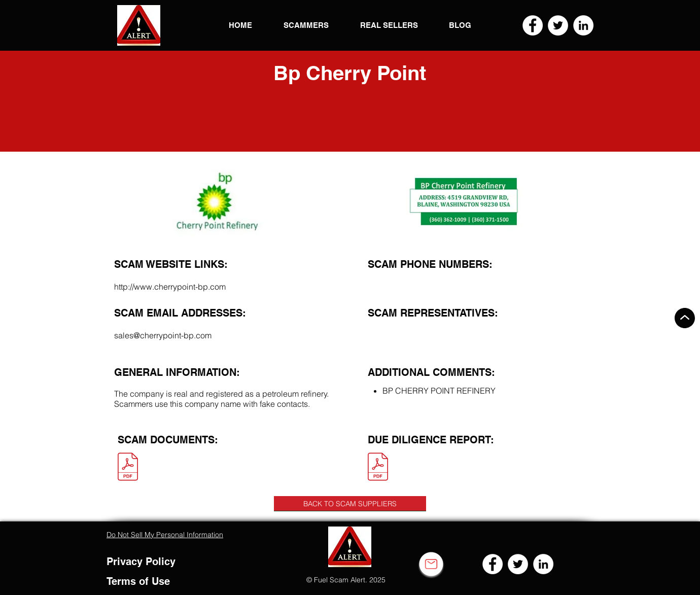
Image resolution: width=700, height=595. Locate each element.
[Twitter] (558, 25)
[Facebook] (533, 25)
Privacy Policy (141, 562)
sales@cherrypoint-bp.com (163, 335)
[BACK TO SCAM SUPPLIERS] (350, 504)
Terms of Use (138, 581)
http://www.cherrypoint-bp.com (170, 287)
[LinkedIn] (583, 25)
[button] (139, 25)
